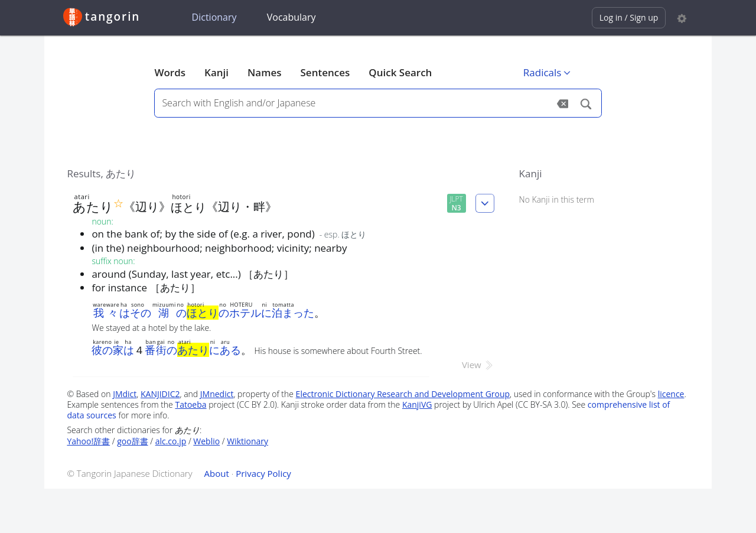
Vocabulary (291, 17)
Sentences (325, 72)
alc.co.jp (171, 441)
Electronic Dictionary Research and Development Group (403, 394)
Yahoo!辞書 (88, 441)
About (217, 473)
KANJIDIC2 (160, 394)
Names (264, 72)
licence (671, 394)
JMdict (125, 394)
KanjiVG (417, 404)
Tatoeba (190, 404)
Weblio (206, 441)
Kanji (216, 72)
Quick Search (400, 72)
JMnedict (217, 394)
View (478, 365)
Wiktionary (247, 441)
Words (170, 72)
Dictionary (214, 17)
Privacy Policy (263, 473)
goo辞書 (132, 441)
